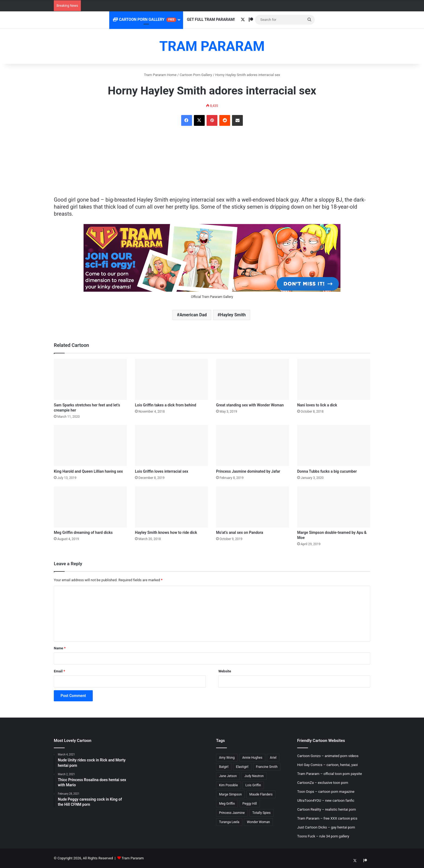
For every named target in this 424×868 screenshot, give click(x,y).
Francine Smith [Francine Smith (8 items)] (267, 767)
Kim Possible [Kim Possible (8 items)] (228, 785)
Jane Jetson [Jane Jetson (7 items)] (228, 776)
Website (225, 671)
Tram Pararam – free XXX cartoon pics (327, 818)
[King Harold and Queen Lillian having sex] (90, 446)
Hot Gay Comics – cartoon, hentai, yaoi (327, 765)
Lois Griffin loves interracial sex (162, 471)
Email (59, 671)
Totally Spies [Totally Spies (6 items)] (261, 813)
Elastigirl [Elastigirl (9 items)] (242, 767)
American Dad (193, 315)
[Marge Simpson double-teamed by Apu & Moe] (334, 507)
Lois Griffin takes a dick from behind (165, 405)
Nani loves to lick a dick (317, 405)
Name (60, 648)
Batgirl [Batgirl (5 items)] (224, 767)
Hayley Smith (233, 315)
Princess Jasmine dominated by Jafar (248, 471)
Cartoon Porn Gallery (145, 20)
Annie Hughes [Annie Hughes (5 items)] (252, 758)
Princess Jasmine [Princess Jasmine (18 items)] (232, 813)
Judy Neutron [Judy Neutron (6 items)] (254, 776)
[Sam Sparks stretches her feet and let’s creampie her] (90, 379)
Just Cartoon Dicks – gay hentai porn (326, 827)
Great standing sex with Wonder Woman (250, 405)
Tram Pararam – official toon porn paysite (329, 774)
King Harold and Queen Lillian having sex (88, 471)
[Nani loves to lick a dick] (334, 379)
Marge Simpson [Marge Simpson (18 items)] (230, 794)
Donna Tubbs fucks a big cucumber (327, 471)
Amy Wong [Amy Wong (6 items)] (227, 758)
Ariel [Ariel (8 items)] (273, 758)
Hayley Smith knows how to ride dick (166, 532)
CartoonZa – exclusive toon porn (323, 783)
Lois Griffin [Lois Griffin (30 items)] (253, 785)
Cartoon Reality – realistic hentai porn (327, 809)
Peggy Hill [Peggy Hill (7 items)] (250, 804)
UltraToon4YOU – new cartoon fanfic (326, 800)
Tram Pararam (133, 858)
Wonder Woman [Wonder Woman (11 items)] (258, 822)
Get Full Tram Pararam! (211, 19)
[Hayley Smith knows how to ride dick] (171, 507)
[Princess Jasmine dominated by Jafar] (253, 446)
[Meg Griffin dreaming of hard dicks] (90, 507)
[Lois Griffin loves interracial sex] (171, 446)
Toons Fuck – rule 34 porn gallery (323, 836)
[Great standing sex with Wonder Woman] (253, 379)
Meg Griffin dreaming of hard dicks (83, 532)
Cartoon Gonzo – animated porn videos (328, 756)
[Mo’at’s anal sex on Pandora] (253, 507)
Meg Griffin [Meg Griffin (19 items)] (227, 804)
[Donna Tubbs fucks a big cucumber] (334, 446)
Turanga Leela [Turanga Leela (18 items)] (229, 822)
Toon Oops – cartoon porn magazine (326, 792)
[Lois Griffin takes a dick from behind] (171, 379)
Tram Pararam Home (160, 75)
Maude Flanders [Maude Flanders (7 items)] (261, 794)
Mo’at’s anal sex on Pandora (240, 532)
